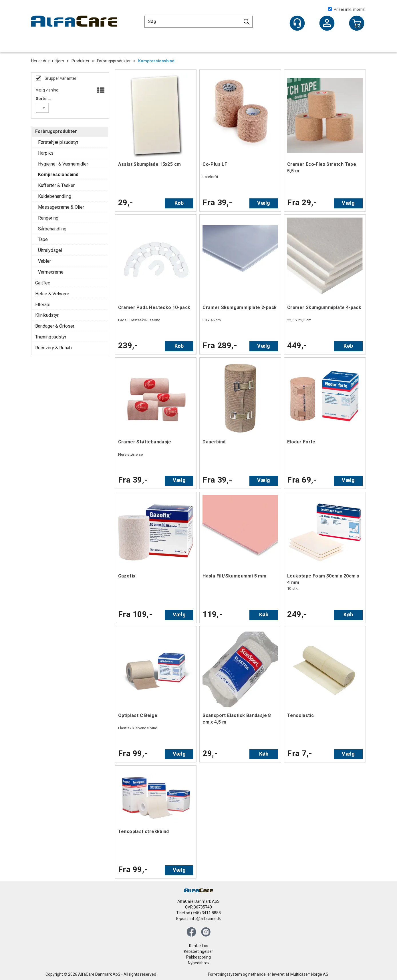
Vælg (264, 203)
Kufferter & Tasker (56, 185)
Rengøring (48, 218)
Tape (43, 239)
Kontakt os (199, 946)
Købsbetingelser (199, 951)
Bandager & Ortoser (55, 326)
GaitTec (43, 283)
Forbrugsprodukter (114, 61)
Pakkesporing (199, 957)
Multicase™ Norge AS (309, 974)
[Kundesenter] (297, 23)
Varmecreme (51, 272)
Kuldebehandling (55, 196)
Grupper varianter (60, 78)
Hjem (59, 61)
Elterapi (43, 305)
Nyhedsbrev (199, 963)
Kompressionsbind (156, 61)
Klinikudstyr (47, 315)
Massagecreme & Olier (61, 207)
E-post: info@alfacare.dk (199, 919)
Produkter (81, 61)
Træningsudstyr (51, 337)
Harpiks (46, 153)
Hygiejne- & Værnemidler (63, 164)
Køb (179, 203)
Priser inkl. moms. (347, 9)
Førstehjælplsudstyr (58, 142)
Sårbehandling (52, 229)
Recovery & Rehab (53, 348)
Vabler (44, 261)
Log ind (327, 24)
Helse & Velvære (52, 294)
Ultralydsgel (50, 250)
